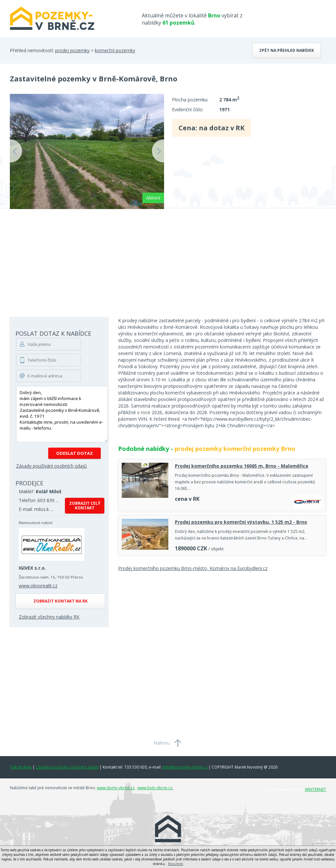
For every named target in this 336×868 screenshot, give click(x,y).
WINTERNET (315, 789)
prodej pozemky (72, 50)
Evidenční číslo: (188, 109)
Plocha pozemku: (190, 100)
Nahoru (162, 743)
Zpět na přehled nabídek (287, 50)
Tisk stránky (21, 767)
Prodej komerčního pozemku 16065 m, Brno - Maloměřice (242, 466)
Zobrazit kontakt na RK (61, 601)
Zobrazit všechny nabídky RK (49, 617)
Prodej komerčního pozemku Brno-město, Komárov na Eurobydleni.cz (193, 568)
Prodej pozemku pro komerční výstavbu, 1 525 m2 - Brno (241, 522)
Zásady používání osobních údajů (52, 466)
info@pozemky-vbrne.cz (185, 767)
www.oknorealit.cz (38, 586)
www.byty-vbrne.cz (155, 788)
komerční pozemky (115, 50)
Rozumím (176, 864)
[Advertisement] (168, 258)
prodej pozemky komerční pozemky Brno (235, 449)
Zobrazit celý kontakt (85, 506)
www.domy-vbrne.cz (116, 788)
